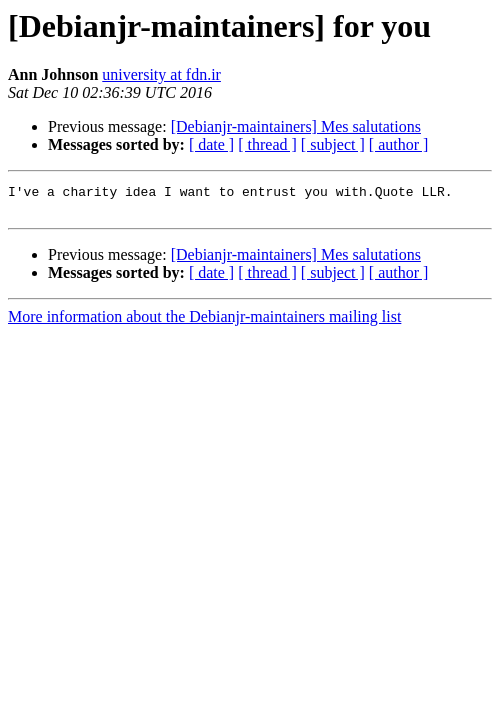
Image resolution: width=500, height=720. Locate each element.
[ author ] (399, 144)
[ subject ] (333, 144)
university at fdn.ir (161, 74)
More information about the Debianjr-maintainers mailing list (204, 322)
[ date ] (211, 144)
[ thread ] (267, 144)
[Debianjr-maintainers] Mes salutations (296, 126)
